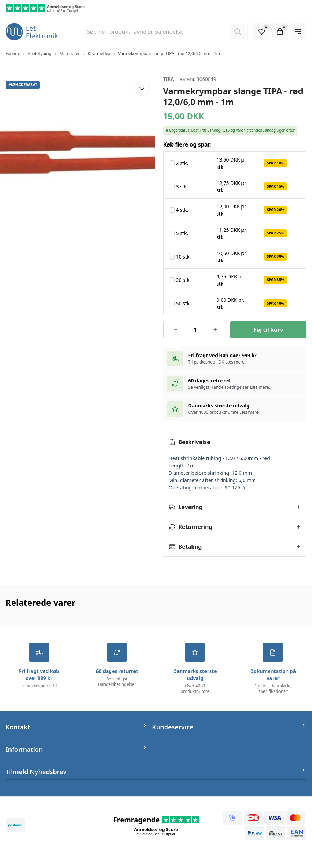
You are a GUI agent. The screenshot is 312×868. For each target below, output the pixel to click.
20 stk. (184, 280)
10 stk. (184, 257)
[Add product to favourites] (142, 88)
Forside (13, 54)
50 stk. (184, 303)
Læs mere (235, 362)
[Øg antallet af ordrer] (215, 330)
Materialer (70, 54)
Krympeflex (99, 54)
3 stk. (182, 186)
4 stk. (182, 210)
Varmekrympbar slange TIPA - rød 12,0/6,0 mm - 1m (169, 54)
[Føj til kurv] (268, 330)
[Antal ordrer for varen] (195, 330)
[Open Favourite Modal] (262, 31)
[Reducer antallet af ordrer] (176, 330)
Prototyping (40, 54)
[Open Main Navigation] (298, 31)
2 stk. (182, 163)
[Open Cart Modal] (280, 31)
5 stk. (182, 233)
